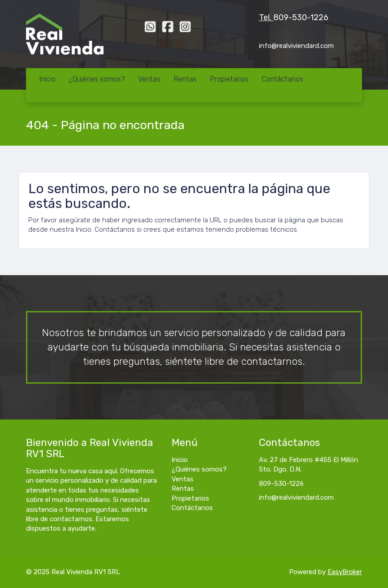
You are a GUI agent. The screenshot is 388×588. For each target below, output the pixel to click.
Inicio (47, 79)
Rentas (185, 79)
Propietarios (229, 79)
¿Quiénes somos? (97, 79)
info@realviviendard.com (296, 497)
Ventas (149, 79)
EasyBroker (345, 572)
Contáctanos (282, 79)
